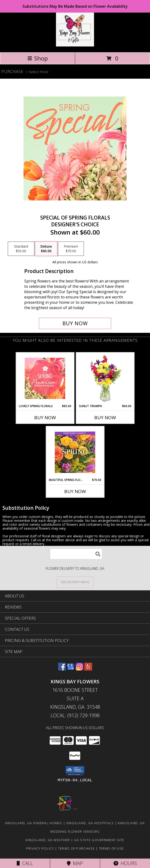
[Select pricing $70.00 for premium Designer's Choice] (71, 249)
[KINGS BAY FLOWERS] (75, 45)
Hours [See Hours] (125, 863)
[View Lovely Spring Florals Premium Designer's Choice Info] (45, 378)
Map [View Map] (75, 863)
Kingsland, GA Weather (48, 840)
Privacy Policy (40, 848)
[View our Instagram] (79, 669)
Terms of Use (111, 848)
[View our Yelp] (88, 669)
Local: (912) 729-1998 (75, 715)
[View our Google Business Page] (71, 669)
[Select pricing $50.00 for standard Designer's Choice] (21, 249)
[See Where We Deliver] (75, 582)
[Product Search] (76, 554)
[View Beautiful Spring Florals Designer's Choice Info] (75, 452)
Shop (38, 58)
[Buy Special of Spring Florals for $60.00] (75, 323)
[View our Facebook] (62, 669)
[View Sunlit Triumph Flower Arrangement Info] (105, 378)
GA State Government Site (99, 840)
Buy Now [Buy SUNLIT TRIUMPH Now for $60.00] (105, 418)
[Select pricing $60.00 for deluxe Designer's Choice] (46, 249)
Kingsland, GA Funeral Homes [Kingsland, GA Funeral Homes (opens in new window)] (34, 823)
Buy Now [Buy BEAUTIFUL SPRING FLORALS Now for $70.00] (75, 491)
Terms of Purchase (76, 848)
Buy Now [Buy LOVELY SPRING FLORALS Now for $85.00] (45, 418)
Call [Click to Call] (25, 863)
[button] (75, 771)
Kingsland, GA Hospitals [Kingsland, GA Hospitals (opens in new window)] (90, 823)
